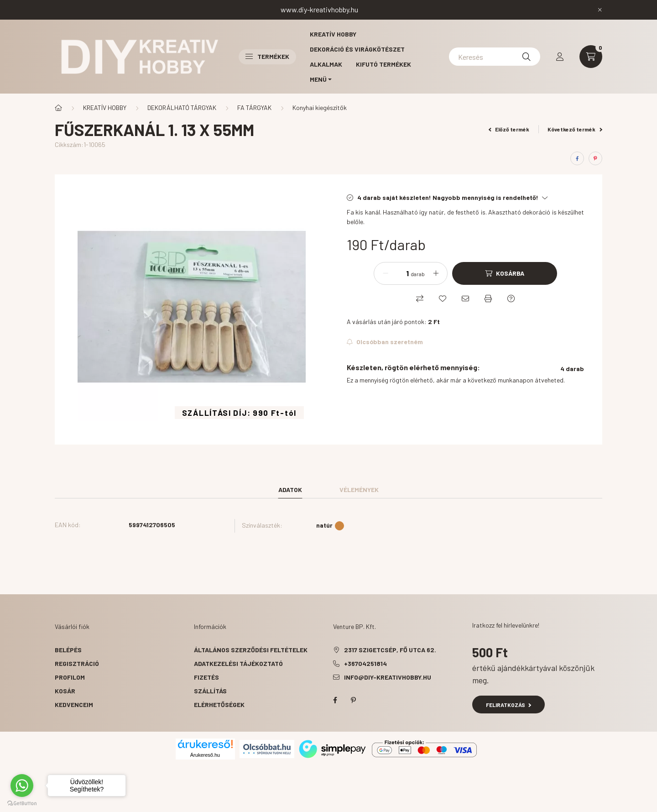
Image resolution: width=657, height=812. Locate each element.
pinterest (353, 700)
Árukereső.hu (205, 755)
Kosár (65, 691)
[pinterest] (595, 158)
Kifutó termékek (383, 64)
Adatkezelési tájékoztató (238, 663)
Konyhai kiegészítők (320, 107)
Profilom (70, 677)
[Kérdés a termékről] (511, 299)
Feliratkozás (508, 705)
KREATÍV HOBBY (105, 107)
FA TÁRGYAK (254, 107)
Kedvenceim (74, 705)
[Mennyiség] (401, 273)
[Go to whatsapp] (22, 786)
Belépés (68, 650)
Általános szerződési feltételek (251, 650)
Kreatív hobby (333, 34)
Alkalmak (326, 64)
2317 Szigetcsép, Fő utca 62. (390, 650)
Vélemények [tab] (359, 490)
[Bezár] (600, 10)
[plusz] (436, 273)
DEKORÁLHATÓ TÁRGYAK (182, 107)
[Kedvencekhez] (443, 299)
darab (418, 274)
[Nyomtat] (488, 299)
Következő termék (575, 129)
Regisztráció (77, 663)
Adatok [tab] (290, 490)
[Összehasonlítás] (420, 299)
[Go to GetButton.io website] (22, 803)
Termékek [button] (267, 56)
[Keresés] (495, 57)
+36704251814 (365, 663)
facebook (335, 700)
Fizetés (206, 677)
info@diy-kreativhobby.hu (388, 677)
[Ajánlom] (465, 299)
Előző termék (509, 129)
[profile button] (560, 57)
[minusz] (386, 273)
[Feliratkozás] (385, 342)
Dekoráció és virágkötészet (357, 49)
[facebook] (577, 158)
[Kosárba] (505, 273)
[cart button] (591, 57)
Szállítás (210, 691)
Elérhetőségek (219, 705)
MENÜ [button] (318, 79)
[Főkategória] (58, 108)
